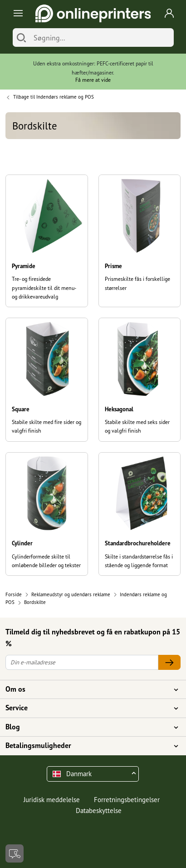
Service (88, 708)
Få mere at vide (93, 80)
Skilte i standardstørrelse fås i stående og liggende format (139, 561)
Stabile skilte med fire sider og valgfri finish (46, 426)
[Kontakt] (15, 853)
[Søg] (21, 37)
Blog (88, 727)
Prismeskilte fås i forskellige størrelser (137, 283)
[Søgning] (101, 37)
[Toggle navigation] (17, 13)
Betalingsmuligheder (88, 746)
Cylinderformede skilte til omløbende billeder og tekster (46, 561)
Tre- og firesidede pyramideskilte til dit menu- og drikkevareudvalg (44, 288)
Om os (88, 689)
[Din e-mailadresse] (82, 662)
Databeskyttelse (99, 811)
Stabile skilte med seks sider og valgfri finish (137, 426)
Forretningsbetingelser (127, 800)
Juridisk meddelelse (52, 800)
